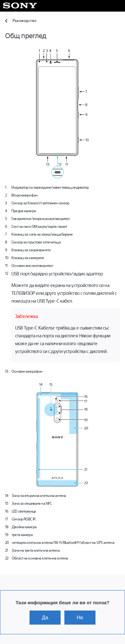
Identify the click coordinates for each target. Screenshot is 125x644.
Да (45, 617)
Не (80, 617)
